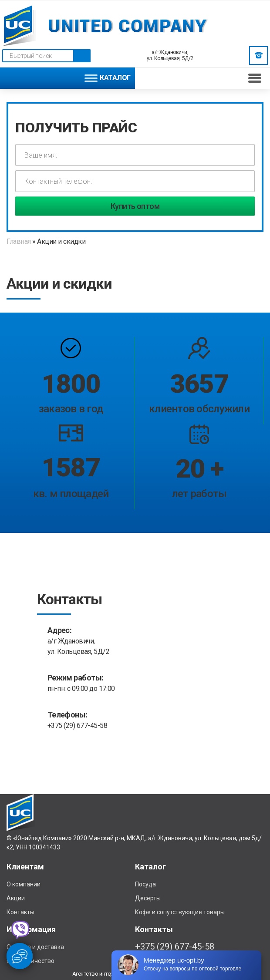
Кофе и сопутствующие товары (180, 912)
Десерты (148, 898)
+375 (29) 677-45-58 (78, 726)
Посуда (145, 884)
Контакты (20, 912)
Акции (16, 898)
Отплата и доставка (35, 947)
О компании (24, 884)
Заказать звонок (259, 55)
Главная (19, 241)
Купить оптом (135, 206)
